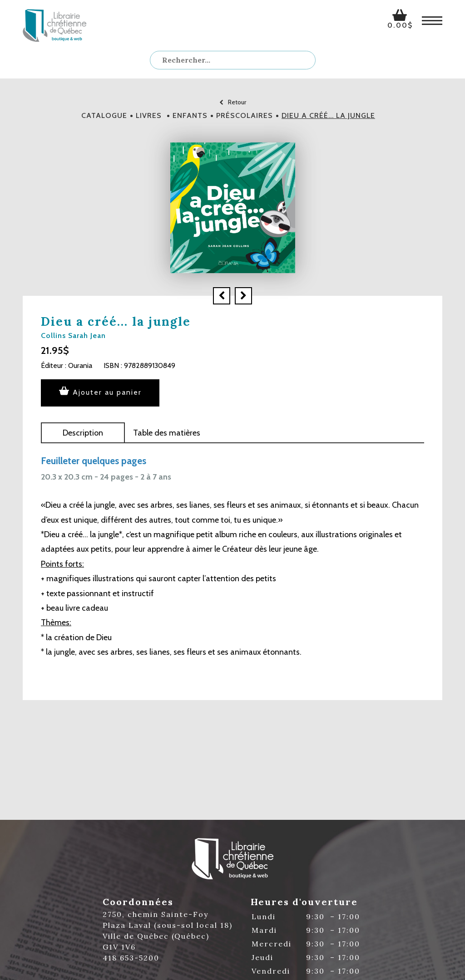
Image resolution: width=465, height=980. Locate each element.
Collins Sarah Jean (73, 336)
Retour (233, 102)
